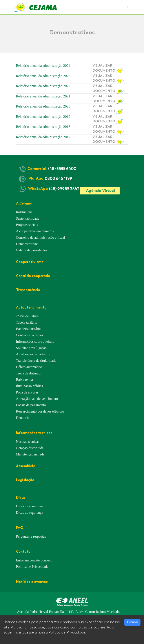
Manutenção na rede (30, 454)
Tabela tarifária (27, 322)
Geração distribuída (30, 448)
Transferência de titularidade (36, 361)
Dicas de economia (29, 506)
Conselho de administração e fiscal (41, 237)
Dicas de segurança (30, 513)
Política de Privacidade (32, 567)
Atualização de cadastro (33, 354)
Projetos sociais (27, 225)
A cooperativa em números (35, 231)
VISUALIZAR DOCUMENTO (108, 68)
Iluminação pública (30, 386)
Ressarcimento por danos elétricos (40, 411)
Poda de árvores (27, 392)
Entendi (132, 622)
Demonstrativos (27, 244)
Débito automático (29, 367)
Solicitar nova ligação (31, 348)
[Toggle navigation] (127, 7)
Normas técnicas (28, 442)
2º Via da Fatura (27, 316)
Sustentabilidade (28, 218)
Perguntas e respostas (31, 536)
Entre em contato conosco (34, 560)
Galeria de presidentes (32, 250)
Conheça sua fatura (30, 335)
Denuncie (23, 418)
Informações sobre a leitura (35, 341)
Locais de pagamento (31, 405)
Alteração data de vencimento (37, 399)
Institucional (25, 212)
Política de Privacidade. (67, 632)
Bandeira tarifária (28, 329)
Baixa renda (25, 380)
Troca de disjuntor (29, 373)
